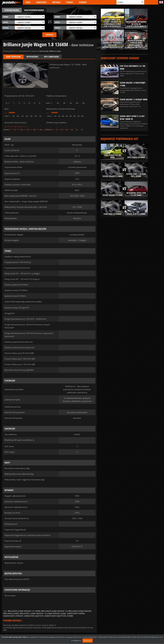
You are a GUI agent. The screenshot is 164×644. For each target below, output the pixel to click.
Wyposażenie (32, 57)
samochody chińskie (13, 616)
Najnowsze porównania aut (119, 139)
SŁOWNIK (83, 2)
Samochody (44, 51)
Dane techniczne (13, 57)
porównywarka (12, 10)
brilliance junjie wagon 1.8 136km (24, 611)
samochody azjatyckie (55, 616)
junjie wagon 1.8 (38, 613)
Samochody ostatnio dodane (120, 58)
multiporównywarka (34, 10)
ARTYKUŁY (57, 2)
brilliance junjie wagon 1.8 (54, 611)
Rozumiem (88, 640)
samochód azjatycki (34, 616)
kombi (70, 616)
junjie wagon (53, 613)
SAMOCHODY (41, 2)
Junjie (59, 51)
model (6, 22)
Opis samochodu (51, 57)
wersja (6, 28)
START (28, 2)
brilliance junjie (11, 613)
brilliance (25, 613)
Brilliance (52, 51)
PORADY (70, 2)
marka (6, 17)
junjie (63, 613)
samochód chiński (76, 613)
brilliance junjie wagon (80, 611)
